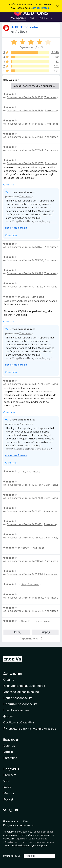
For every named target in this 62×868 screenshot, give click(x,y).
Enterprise (10, 758)
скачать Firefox (40, 8)
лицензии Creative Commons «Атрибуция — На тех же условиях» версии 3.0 (29, 842)
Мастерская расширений (21, 692)
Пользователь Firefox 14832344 (25, 150)
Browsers (10, 775)
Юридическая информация (19, 825)
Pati (23, 472)
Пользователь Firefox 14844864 (25, 110)
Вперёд (45, 632)
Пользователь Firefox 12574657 (25, 485)
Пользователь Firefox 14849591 (25, 97)
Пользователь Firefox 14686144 (25, 611)
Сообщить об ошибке (19, 722)
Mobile (8, 752)
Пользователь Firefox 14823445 (25, 247)
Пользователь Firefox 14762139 (25, 498)
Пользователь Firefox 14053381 (25, 574)
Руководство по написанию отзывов (30, 728)
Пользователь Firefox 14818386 (25, 273)
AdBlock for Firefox (25, 27)
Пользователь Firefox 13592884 (25, 137)
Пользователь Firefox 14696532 (25, 598)
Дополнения (12, 674)
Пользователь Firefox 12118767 (24, 287)
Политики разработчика (20, 704)
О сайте (9, 680)
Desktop (9, 746)
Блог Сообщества (16, 710)
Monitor (9, 793)
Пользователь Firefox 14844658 (25, 124)
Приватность (11, 821)
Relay (7, 787)
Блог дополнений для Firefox (24, 686)
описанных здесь (44, 832)
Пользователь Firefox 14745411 (25, 511)
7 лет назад (51, 97)
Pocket (8, 799)
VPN (6, 781)
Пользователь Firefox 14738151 (25, 524)
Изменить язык (12, 856)
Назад (17, 632)
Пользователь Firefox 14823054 (25, 260)
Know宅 (25, 548)
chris (24, 584)
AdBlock (21, 32)
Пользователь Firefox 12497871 (25, 384)
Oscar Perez (28, 621)
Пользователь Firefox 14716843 (25, 561)
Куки (26, 821)
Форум (8, 716)
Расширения (18, 18)
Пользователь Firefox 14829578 (25, 163)
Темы (32, 18)
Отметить (9, 185)
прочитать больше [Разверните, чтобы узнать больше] (16, 228)
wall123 (25, 297)
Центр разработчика (18, 698)
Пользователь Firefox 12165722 (25, 538)
